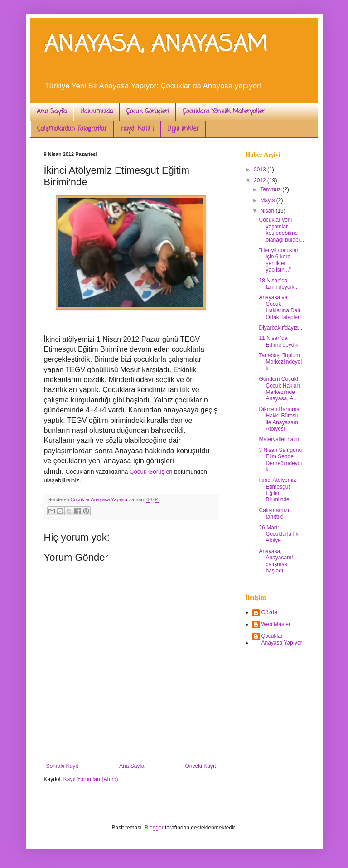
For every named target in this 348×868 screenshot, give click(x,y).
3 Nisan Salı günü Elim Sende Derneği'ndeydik (280, 460)
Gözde (269, 612)
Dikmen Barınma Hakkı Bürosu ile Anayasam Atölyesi (279, 419)
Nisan (268, 211)
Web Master (276, 624)
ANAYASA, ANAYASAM (156, 45)
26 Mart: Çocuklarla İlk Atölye (278, 534)
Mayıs (268, 200)
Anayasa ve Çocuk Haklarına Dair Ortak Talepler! (280, 307)
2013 (261, 170)
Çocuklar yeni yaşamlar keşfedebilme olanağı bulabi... (281, 230)
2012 (261, 180)
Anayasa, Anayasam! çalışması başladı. (276, 561)
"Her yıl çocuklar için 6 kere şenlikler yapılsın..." (278, 260)
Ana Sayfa (52, 112)
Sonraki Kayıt (62, 766)
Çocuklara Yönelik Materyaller (224, 112)
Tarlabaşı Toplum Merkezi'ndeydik (280, 362)
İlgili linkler (183, 129)
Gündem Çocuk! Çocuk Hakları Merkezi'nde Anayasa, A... (279, 389)
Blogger (154, 828)
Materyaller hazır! (280, 439)
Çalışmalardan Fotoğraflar (72, 129)
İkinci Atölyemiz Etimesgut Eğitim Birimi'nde (277, 490)
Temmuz (271, 189)
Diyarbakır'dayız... (280, 328)
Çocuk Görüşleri (148, 112)
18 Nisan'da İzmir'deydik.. (278, 284)
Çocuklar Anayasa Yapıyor (282, 639)
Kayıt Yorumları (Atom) (91, 779)
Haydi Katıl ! (137, 129)
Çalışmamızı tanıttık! (274, 514)
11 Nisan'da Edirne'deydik (278, 341)
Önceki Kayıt (200, 766)
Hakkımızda (97, 112)
